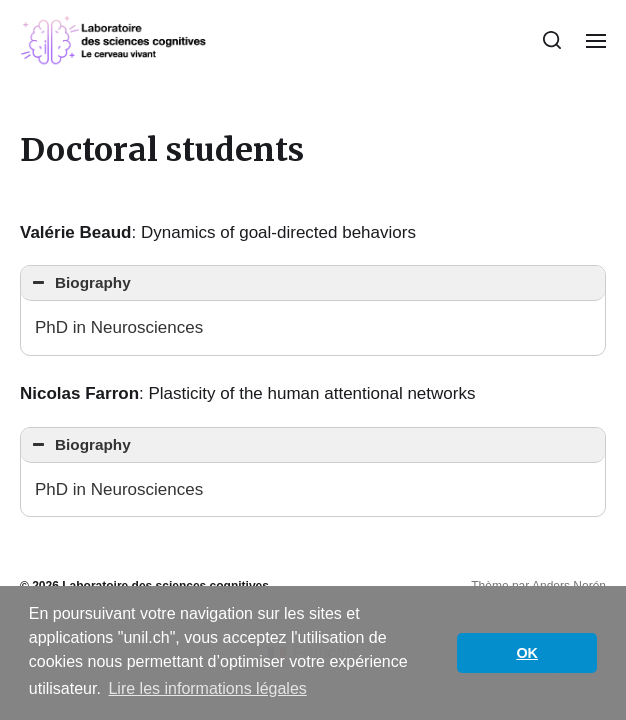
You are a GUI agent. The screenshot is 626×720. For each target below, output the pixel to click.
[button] (552, 40)
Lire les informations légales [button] (207, 688)
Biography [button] (79, 283)
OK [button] (527, 653)
